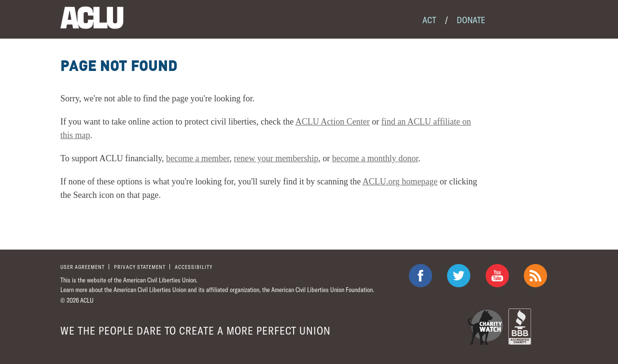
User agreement (83, 267)
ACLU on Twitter (459, 276)
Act (429, 20)
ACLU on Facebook (421, 276)
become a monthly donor (375, 158)
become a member (198, 158)
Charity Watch (485, 327)
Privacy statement (140, 267)
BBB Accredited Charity (520, 327)
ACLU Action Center (333, 122)
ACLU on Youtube (497, 276)
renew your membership (276, 158)
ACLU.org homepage (400, 182)
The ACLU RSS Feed (535, 276)
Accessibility (194, 267)
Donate (471, 20)
